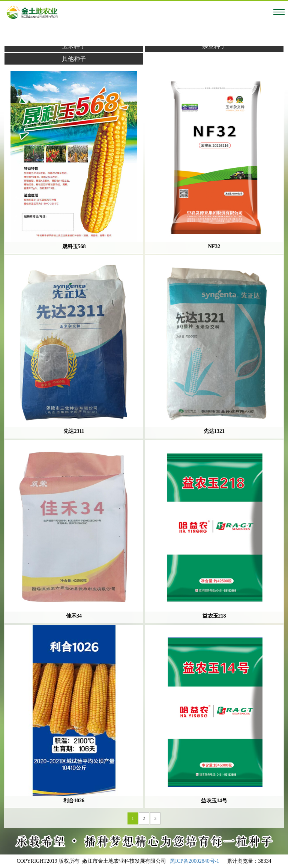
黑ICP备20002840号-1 (194, 861)
